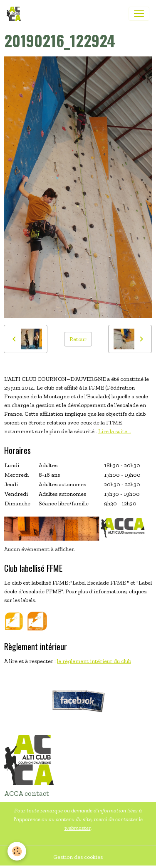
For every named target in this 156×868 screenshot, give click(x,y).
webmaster (78, 828)
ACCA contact (27, 793)
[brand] (15, 14)
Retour (78, 339)
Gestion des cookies (78, 857)
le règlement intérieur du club (94, 661)
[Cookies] (17, 851)
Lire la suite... (115, 431)
